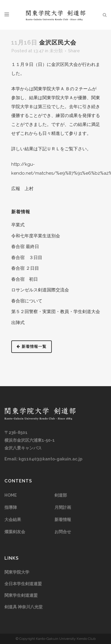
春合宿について (27, 301)
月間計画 (63, 507)
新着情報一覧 (32, 347)
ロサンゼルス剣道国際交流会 (40, 290)
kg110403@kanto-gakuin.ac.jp (50, 459)
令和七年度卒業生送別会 (36, 236)
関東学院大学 (17, 572)
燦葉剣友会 (15, 532)
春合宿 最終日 (25, 247)
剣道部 (61, 495)
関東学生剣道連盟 (21, 595)
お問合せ (63, 532)
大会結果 (13, 520)
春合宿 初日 (25, 279)
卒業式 (18, 225)
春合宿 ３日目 (27, 258)
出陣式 (18, 323)
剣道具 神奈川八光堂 (24, 607)
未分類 (56, 51)
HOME (11, 495)
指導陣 (11, 507)
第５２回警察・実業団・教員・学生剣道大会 (56, 312)
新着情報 (63, 520)
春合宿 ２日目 (25, 268)
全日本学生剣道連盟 (23, 584)
